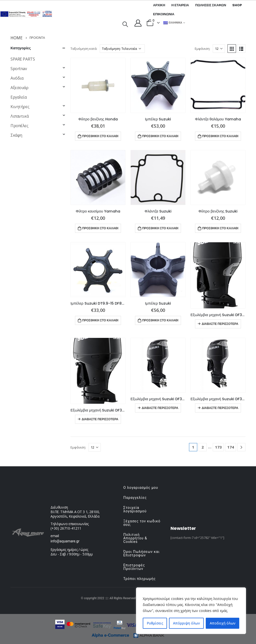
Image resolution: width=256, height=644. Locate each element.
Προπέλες (19, 126)
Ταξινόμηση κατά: (84, 49)
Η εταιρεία (180, 5)
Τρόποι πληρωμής (139, 579)
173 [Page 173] (218, 447)
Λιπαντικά (19, 116)
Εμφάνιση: (202, 49)
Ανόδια (17, 78)
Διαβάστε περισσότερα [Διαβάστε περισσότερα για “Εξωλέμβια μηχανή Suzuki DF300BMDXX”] (160, 408)
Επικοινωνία (164, 14)
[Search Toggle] (125, 24)
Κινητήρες (20, 107)
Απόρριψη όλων (186, 623)
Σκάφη (16, 135)
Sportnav (19, 69)
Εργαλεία (19, 97)
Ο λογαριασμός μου (141, 488)
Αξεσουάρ (19, 88)
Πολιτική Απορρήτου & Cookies (135, 538)
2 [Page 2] (203, 447)
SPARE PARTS (23, 59)
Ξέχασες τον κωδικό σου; (142, 523)
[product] (98, 85)
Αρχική (159, 5)
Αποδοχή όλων (223, 623)
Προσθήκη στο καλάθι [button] (100, 136)
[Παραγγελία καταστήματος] (122, 49)
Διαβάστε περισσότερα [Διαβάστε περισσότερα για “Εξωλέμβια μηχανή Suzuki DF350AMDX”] (100, 419)
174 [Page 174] (231, 447)
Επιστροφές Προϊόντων (134, 567)
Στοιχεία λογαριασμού (135, 509)
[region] (191, 611)
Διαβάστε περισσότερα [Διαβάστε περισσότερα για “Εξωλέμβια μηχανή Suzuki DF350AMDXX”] (220, 324)
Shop (237, 5)
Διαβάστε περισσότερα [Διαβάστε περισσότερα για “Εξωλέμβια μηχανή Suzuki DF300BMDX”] (220, 408)
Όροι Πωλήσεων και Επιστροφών (141, 553)
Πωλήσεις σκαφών (211, 5)
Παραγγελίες (135, 498)
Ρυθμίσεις (155, 623)
